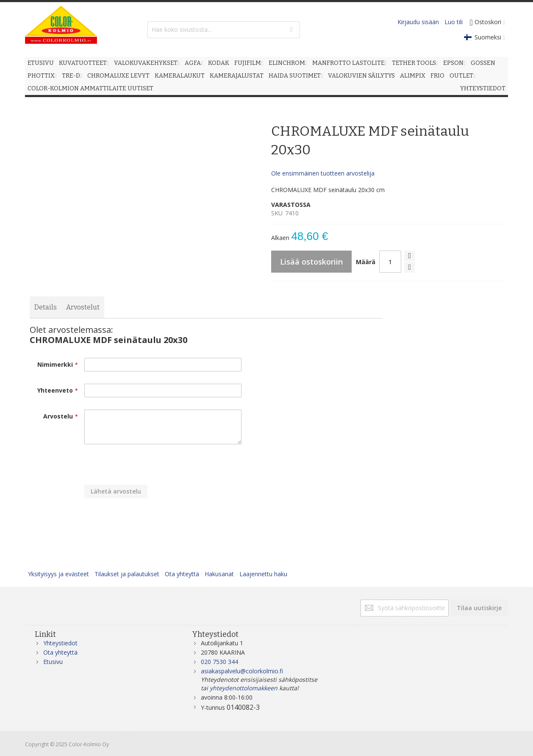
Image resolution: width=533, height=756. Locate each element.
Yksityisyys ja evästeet (58, 574)
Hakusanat (219, 574)
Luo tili (454, 22)
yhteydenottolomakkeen (244, 688)
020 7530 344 (219, 662)
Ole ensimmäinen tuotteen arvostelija (323, 173)
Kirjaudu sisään (418, 22)
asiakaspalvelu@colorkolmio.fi (242, 671)
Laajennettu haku (263, 574)
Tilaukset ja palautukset (127, 574)
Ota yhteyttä (182, 574)
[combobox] (224, 30)
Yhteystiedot (60, 643)
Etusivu (53, 662)
